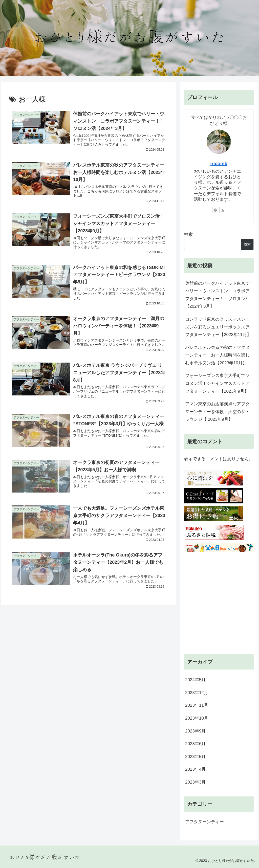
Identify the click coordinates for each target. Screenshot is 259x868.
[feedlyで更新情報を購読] (215, 210)
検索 (188, 235)
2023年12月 (197, 693)
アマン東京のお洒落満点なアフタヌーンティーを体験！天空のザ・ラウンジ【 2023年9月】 (217, 412)
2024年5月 (195, 680)
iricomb (219, 163)
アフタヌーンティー (204, 822)
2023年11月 (197, 705)
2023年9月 (195, 731)
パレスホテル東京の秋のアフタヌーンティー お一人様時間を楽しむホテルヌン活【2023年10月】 (217, 355)
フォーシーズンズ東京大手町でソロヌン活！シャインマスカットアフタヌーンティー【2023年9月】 (217, 383)
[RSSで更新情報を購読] (222, 210)
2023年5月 (195, 757)
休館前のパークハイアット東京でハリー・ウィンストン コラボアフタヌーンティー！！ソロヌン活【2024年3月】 (217, 295)
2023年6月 (195, 744)
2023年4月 (195, 769)
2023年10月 (197, 718)
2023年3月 (195, 782)
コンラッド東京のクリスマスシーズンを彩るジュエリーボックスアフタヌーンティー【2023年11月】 (218, 327)
